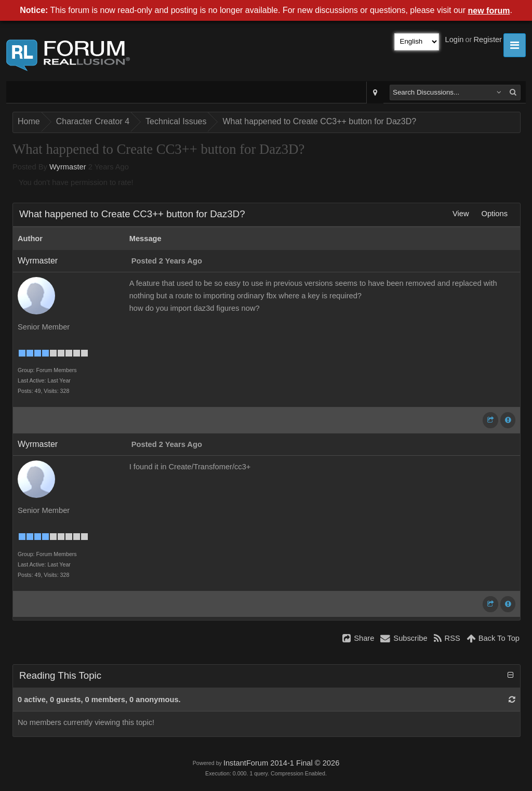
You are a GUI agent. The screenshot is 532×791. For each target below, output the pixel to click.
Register (488, 39)
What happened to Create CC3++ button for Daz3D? (319, 121)
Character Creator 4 (93, 121)
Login (455, 39)
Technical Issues (176, 121)
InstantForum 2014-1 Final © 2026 (281, 763)
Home (29, 121)
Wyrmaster (68, 167)
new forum (489, 11)
